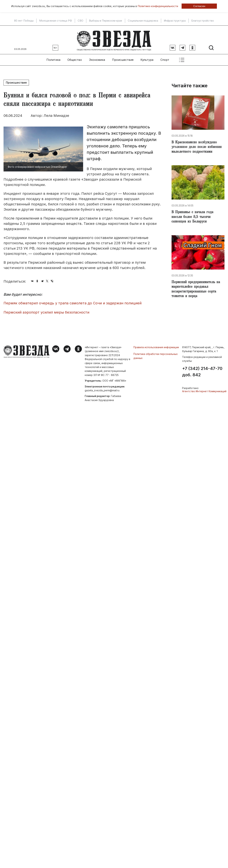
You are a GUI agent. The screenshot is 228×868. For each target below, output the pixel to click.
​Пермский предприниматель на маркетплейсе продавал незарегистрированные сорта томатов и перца (197, 290)
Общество (75, 59)
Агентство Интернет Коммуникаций (204, 390)
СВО (80, 21)
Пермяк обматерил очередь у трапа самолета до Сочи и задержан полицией (73, 302)
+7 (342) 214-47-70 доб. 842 (202, 370)
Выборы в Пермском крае (106, 21)
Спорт (165, 59)
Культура (147, 59)
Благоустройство (203, 21)
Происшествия (123, 59)
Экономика (97, 59)
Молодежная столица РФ (56, 21)
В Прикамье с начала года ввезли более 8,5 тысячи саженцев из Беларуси (194, 217)
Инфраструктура (175, 21)
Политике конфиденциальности (158, 6)
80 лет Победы (24, 21)
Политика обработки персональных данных (156, 355)
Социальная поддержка (143, 21)
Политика (53, 59)
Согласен (199, 6)
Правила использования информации (156, 346)
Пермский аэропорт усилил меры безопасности (46, 311)
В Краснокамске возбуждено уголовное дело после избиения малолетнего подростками (198, 146)
